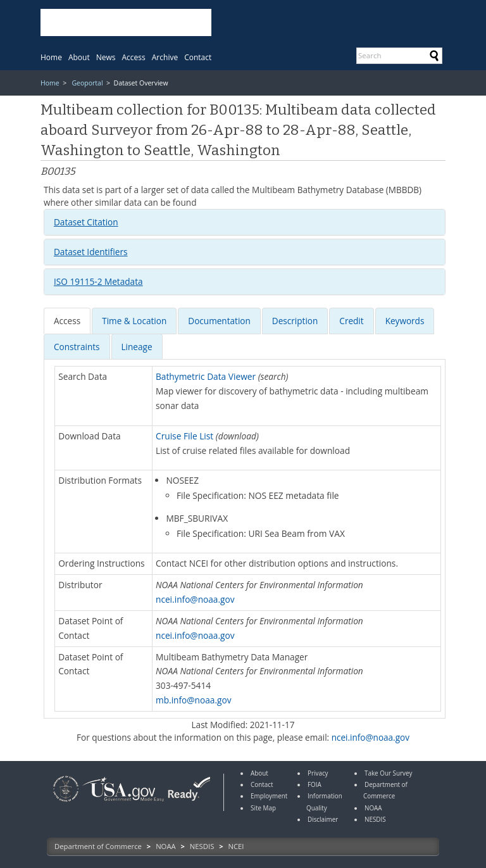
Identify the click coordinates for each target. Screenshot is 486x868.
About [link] (259, 773)
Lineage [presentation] (137, 347)
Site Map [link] (263, 808)
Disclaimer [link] (323, 819)
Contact (198, 57)
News (106, 57)
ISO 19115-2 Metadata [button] (98, 281)
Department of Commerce (98, 846)
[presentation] (67, 321)
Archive (165, 57)
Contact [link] (262, 784)
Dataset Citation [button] (86, 222)
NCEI (236, 846)
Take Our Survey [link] (389, 773)
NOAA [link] (373, 808)
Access (134, 57)
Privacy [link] (318, 773)
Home (51, 57)
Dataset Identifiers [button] (90, 252)
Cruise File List (184, 436)
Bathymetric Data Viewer (206, 376)
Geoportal (87, 83)
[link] (66, 803)
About (79, 57)
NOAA (166, 846)
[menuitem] (51, 57)
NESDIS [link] (375, 819)
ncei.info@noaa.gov (195, 599)
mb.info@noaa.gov (194, 700)
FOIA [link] (315, 784)
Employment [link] (269, 796)
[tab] (245, 222)
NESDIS (202, 846)
